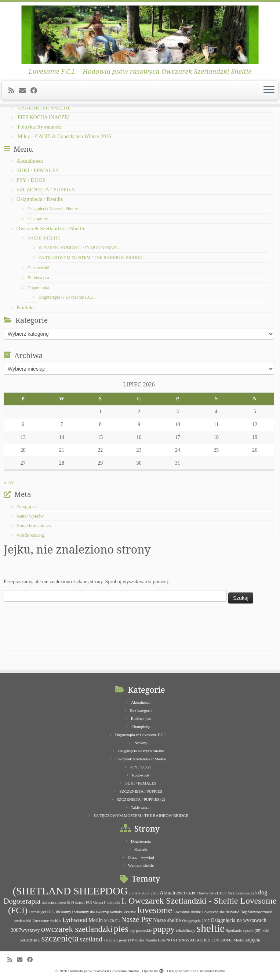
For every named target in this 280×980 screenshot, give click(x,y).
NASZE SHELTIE (44, 238)
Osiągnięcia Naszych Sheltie (53, 209)
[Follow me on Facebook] (36, 91)
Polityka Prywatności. (40, 127)
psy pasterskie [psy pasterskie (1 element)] (141, 931)
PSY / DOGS (31, 180)
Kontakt (25, 307)
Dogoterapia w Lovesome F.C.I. (67, 297)
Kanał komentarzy (34, 525)
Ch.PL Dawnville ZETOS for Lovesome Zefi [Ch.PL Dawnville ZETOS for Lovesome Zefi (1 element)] (222, 893)
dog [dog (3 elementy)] (263, 892)
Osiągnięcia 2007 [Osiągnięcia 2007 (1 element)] (196, 921)
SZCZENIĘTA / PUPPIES (46, 190)
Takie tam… (141, 807)
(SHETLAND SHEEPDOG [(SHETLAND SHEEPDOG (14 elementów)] (70, 891)
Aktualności (30, 161)
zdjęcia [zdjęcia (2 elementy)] (253, 940)
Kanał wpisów (30, 516)
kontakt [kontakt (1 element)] (116, 912)
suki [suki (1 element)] (266, 931)
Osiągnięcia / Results (40, 199)
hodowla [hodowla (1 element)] (113, 902)
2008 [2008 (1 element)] (154, 893)
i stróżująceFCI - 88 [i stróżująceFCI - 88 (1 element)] (44, 912)
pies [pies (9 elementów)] (121, 929)
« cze (9, 482)
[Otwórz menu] (269, 90)
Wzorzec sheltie (141, 865)
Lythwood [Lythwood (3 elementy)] (75, 920)
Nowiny (141, 743)
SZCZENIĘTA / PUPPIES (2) (141, 799)
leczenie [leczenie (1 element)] (130, 912)
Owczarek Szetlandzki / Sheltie (51, 228)
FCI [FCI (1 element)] (89, 902)
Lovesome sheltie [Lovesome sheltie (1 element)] (187, 912)
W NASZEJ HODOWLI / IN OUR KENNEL (79, 248)
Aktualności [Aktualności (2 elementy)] (172, 893)
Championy (38, 219)
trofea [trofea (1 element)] (140, 940)
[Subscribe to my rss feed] (14, 91)
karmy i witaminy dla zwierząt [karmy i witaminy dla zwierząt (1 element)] (85, 912)
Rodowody (141, 775)
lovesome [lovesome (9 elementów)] (155, 910)
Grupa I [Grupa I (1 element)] (99, 902)
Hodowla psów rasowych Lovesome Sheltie (104, 971)
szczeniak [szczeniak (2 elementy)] (30, 940)
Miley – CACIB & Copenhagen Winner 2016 (64, 136)
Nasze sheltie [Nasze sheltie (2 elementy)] (167, 920)
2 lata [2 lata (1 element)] (136, 893)
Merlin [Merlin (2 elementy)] (96, 920)
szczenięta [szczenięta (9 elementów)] (60, 938)
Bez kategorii (141, 710)
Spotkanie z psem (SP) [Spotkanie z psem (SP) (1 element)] (244, 931)
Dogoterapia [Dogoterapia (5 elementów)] (22, 901)
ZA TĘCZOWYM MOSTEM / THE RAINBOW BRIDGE (90, 257)
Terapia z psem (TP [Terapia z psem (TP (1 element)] (119, 940)
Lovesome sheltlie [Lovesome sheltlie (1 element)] (47, 921)
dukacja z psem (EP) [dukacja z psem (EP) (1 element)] (58, 902)
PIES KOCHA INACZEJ (44, 117)
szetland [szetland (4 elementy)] (91, 939)
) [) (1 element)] (130, 893)
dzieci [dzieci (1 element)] (80, 902)
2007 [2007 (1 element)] (146, 893)
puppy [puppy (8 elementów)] (164, 929)
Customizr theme (211, 971)
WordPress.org (30, 535)
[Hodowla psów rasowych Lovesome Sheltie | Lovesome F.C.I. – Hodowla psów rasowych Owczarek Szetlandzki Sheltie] (140, 35)
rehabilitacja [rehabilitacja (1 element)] (186, 931)
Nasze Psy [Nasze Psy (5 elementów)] (137, 919)
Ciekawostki (39, 268)
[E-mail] (25, 91)
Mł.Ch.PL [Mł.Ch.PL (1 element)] (112, 921)
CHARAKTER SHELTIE (44, 108)
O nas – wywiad (141, 857)
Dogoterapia (38, 288)
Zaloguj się (27, 506)
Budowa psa (38, 278)
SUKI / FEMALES (38, 170)
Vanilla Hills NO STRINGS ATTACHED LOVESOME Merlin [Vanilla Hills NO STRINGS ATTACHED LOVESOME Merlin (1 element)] (195, 940)
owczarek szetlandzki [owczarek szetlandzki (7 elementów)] (77, 929)
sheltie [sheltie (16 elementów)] (211, 928)
